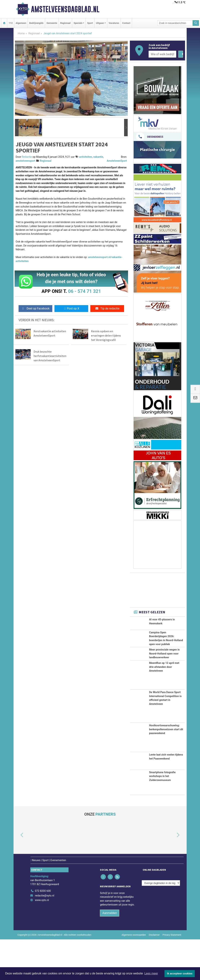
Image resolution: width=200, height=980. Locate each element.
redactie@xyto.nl (45, 936)
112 (11, 23)
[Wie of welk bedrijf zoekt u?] (162, 54)
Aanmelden (110, 953)
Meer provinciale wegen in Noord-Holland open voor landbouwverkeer (164, 674)
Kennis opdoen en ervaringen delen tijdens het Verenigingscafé (106, 335)
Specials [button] (78, 23)
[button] (17, 128)
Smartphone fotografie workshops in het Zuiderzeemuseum (162, 817)
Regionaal (65, 23)
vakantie (98, 157)
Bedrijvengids (36, 23)
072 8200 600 (43, 932)
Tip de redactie (107, 308)
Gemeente (52, 23)
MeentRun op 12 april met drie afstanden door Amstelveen (164, 707)
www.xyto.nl (42, 941)
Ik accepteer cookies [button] (180, 974)
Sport (90, 23)
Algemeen (21, 23)
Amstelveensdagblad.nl (65, 9)
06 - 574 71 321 (85, 291)
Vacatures (114, 23)
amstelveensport (26, 161)
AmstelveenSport (117, 161)
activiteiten (85, 157)
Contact (126, 23)
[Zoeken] (196, 23)
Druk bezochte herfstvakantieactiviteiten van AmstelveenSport (50, 356)
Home (21, 33)
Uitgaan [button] (100, 23)
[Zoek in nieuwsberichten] (175, 23)
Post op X (71, 308)
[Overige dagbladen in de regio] (161, 924)
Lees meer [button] (151, 973)
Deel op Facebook (35, 308)
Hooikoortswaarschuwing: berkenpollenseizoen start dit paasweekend (166, 770)
